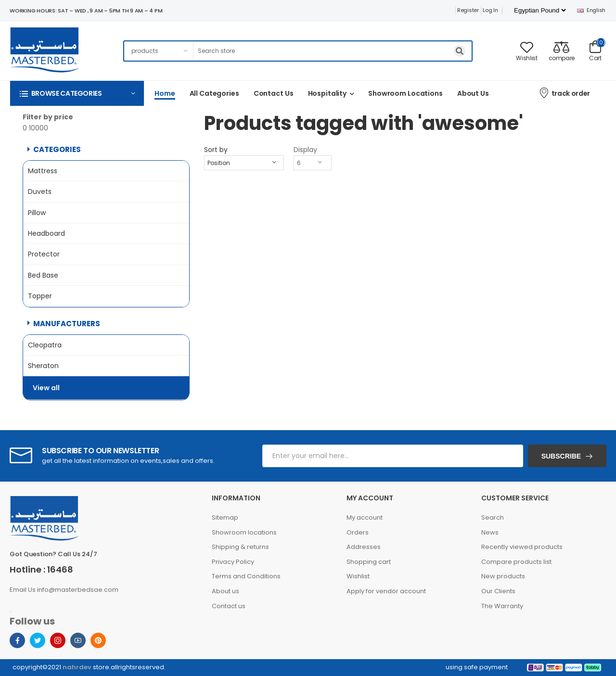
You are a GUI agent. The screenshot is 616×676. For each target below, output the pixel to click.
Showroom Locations (405, 93)
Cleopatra (45, 345)
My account (365, 517)
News (490, 532)
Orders (358, 532)
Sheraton (43, 366)
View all (46, 387)
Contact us (274, 93)
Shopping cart (369, 562)
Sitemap (225, 517)
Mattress (43, 171)
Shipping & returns (240, 547)
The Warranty (502, 606)
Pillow (37, 213)
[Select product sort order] (244, 163)
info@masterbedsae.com (78, 590)
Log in (490, 10)
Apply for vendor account (386, 591)
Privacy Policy (233, 562)
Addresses (364, 547)
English (591, 10)
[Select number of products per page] (313, 163)
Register (468, 10)
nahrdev (77, 667)
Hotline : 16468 (41, 570)
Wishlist (358, 576)
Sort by (216, 150)
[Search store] (333, 51)
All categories (214, 93)
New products (503, 576)
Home (165, 93)
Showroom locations (244, 532)
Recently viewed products (522, 547)
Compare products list (516, 562)
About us (473, 93)
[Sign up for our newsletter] (393, 456)
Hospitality (327, 93)
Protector (44, 254)
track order (564, 93)
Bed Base (43, 275)
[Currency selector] (540, 10)
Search (493, 517)
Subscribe (561, 456)
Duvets (40, 191)
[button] (77, 93)
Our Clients (498, 591)
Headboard (46, 233)
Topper (40, 296)
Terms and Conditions (246, 576)
